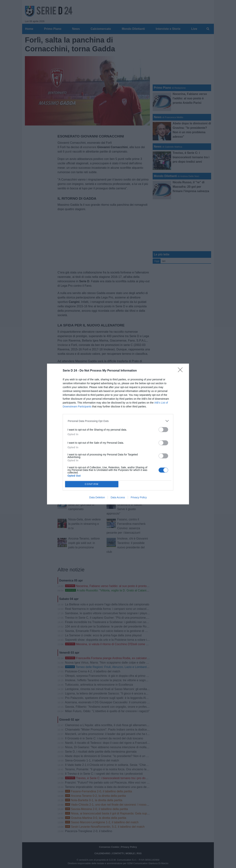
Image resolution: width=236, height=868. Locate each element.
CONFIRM (92, 484)
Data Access (118, 497)
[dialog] (118, 434)
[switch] (163, 430)
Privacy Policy (139, 497)
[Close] (181, 371)
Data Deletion (97, 497)
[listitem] (118, 421)
